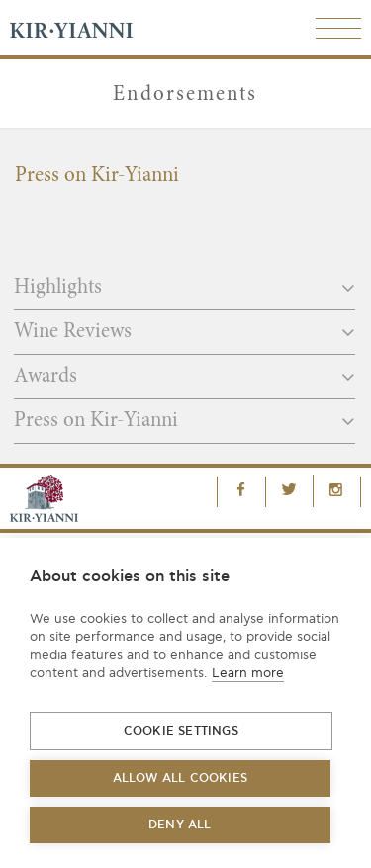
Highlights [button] (185, 288)
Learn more (248, 673)
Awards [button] (185, 377)
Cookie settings (181, 731)
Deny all (180, 825)
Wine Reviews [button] (185, 332)
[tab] (185, 294)
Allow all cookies (180, 779)
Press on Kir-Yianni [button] (185, 421)
